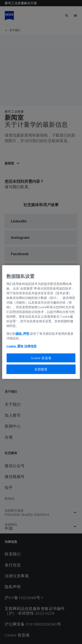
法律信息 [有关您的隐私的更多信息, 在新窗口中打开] (30, 346)
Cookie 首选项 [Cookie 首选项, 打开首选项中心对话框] (41, 358)
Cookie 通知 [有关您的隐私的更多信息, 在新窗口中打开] (15, 346)
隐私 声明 (22, 334)
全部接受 (41, 369)
